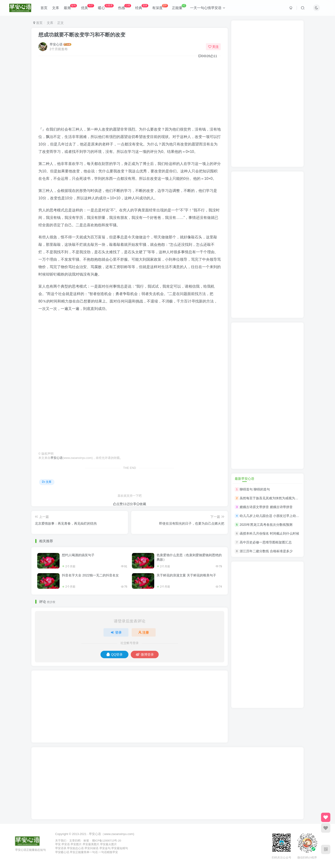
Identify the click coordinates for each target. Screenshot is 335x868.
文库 (56, 8)
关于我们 (61, 840)
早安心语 (56, 44)
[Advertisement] (130, 93)
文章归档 (75, 840)
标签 (86, 840)
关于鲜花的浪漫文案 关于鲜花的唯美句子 (186, 575)
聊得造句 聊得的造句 (255, 489)
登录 (116, 632)
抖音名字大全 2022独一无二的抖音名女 (90, 575)
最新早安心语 (245, 479)
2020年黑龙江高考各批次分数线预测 (266, 525)
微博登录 (145, 654)
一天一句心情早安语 (208, 8)
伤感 (124, 7)
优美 (87, 7)
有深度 (160, 7)
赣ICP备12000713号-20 (107, 840)
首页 (44, 8)
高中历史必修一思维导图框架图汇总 (266, 542)
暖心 (106, 7)
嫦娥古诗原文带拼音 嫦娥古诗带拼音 (266, 507)
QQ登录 (115, 654)
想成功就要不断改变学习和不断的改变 (82, 35)
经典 (142, 7)
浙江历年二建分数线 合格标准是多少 (266, 551)
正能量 (179, 7)
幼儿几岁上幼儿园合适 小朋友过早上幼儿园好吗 (274, 516)
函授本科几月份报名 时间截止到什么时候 (269, 533)
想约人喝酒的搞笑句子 (78, 555)
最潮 (70, 7)
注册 (144, 632)
